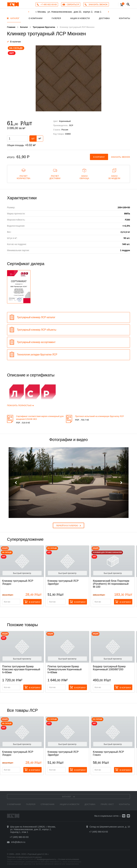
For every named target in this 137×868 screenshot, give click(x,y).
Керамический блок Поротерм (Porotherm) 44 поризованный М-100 (111, 584)
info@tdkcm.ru (18, 842)
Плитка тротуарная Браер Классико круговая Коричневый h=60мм (21, 669)
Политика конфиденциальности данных (24, 857)
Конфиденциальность (47, 859)
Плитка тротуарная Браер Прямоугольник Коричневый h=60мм (65, 669)
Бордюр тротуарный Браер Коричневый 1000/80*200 (109, 668)
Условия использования (69, 859)
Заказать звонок (121, 157)
